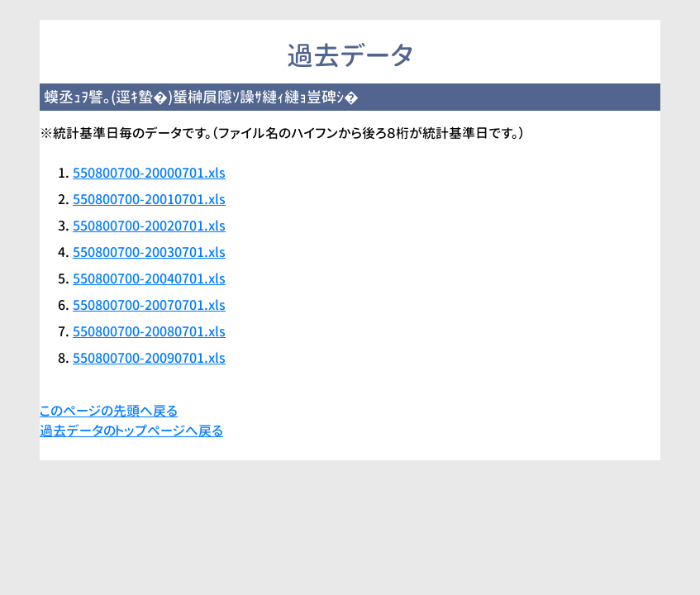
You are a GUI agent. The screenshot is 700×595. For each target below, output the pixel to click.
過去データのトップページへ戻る (131, 431)
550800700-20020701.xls (149, 226)
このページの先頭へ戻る (109, 411)
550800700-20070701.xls (149, 305)
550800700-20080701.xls (149, 331)
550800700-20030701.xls (149, 252)
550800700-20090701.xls (149, 358)
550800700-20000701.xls (149, 173)
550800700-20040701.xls (149, 278)
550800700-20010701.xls (149, 199)
